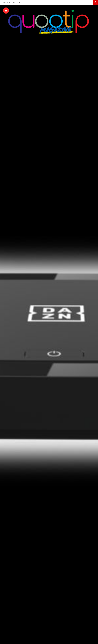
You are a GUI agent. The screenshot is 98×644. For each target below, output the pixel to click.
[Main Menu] (6, 11)
